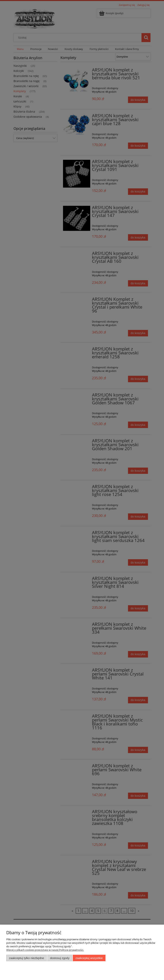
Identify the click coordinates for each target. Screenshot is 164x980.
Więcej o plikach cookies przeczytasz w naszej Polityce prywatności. (45, 950)
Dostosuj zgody (60, 958)
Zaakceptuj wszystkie (89, 958)
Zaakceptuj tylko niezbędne (27, 958)
